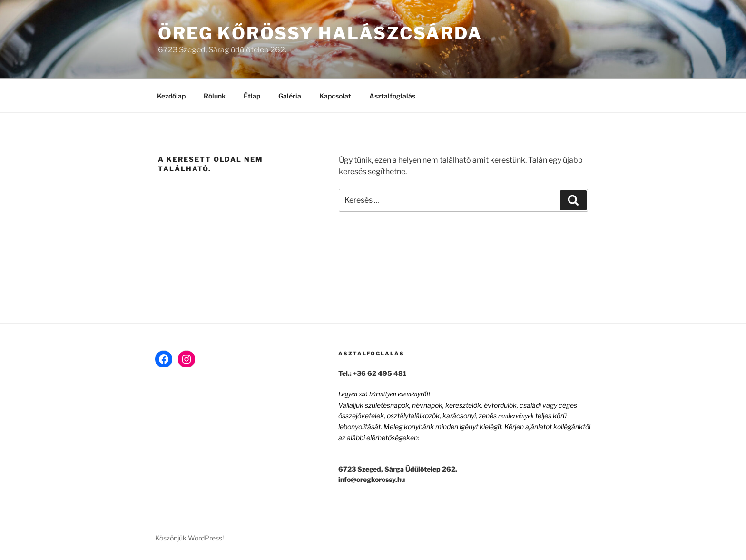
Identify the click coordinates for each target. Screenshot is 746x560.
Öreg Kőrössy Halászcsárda (320, 33)
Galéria (290, 96)
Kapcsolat (335, 96)
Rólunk (215, 96)
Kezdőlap (171, 96)
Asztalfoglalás (392, 96)
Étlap (252, 96)
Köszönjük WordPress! (189, 538)
